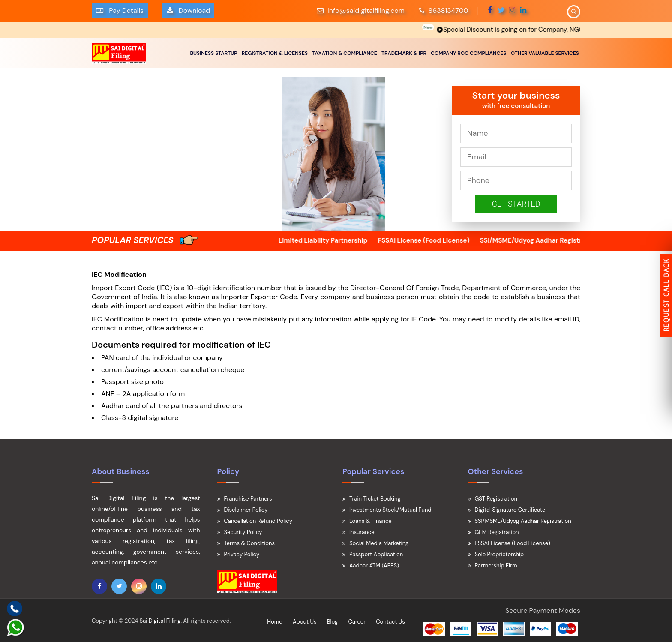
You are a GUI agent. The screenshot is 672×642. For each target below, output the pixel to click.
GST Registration (496, 499)
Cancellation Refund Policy (258, 521)
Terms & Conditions (250, 543)
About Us (305, 622)
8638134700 (444, 10)
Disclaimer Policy (246, 510)
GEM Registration (497, 532)
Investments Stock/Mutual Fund (390, 510)
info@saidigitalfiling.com (366, 10)
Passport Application (376, 554)
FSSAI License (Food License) (437, 240)
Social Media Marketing (379, 543)
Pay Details (120, 10)
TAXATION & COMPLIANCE (344, 53)
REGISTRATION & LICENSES (275, 53)
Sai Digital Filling (160, 621)
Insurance (362, 532)
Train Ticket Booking (375, 499)
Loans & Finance (370, 521)
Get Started (516, 204)
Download (189, 10)
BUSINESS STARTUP (213, 53)
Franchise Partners (248, 499)
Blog (332, 622)
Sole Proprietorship (499, 554)
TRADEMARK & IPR (404, 53)
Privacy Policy (242, 554)
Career (357, 622)
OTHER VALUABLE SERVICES (545, 53)
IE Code (424, 319)
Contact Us (390, 622)
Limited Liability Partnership (336, 240)
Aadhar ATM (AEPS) (374, 565)
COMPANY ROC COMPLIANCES (468, 53)
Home (275, 622)
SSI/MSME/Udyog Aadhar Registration (552, 240)
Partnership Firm (496, 565)
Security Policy (243, 532)
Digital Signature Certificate (510, 510)
